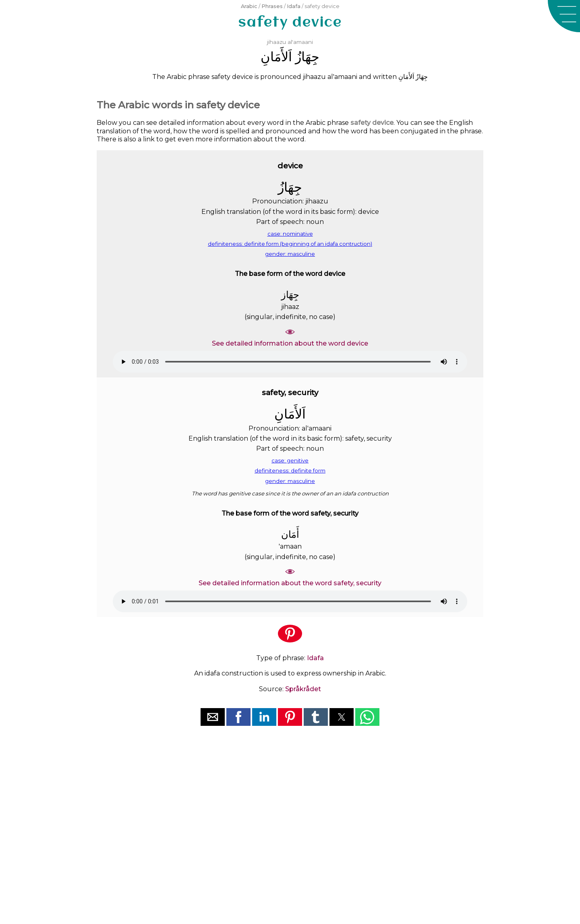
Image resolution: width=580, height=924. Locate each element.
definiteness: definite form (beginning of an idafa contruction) (290, 244)
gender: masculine (290, 254)
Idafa (294, 6)
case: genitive (290, 460)
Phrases (272, 6)
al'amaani (300, 42)
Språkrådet (303, 689)
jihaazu (277, 42)
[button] (564, 16)
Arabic (249, 6)
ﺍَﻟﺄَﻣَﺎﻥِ (276, 57)
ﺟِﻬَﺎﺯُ (307, 57)
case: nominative (290, 234)
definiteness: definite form (290, 470)
